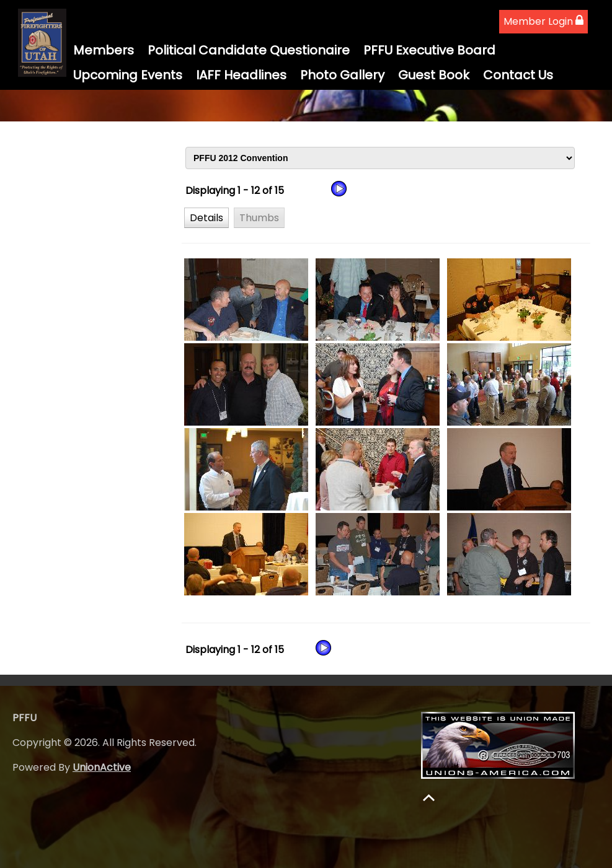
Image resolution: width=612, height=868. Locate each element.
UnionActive (102, 767)
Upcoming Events (128, 75)
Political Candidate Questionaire (249, 50)
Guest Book (434, 75)
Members (104, 50)
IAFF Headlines (241, 75)
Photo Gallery (342, 75)
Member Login (543, 21)
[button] (206, 217)
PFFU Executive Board (429, 50)
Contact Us (518, 75)
